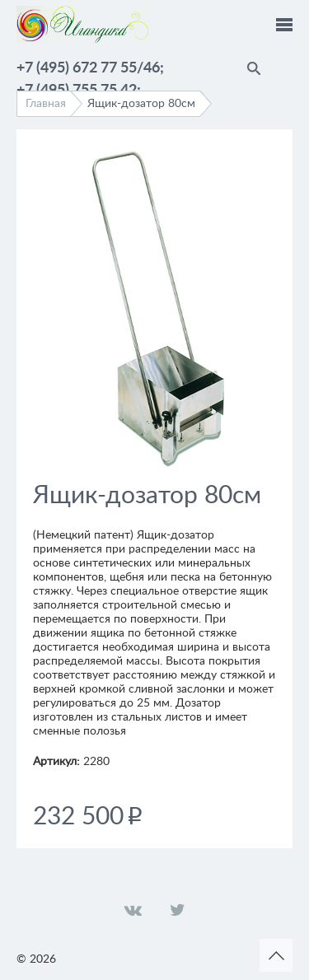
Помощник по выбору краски (284, 66)
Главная (46, 104)
